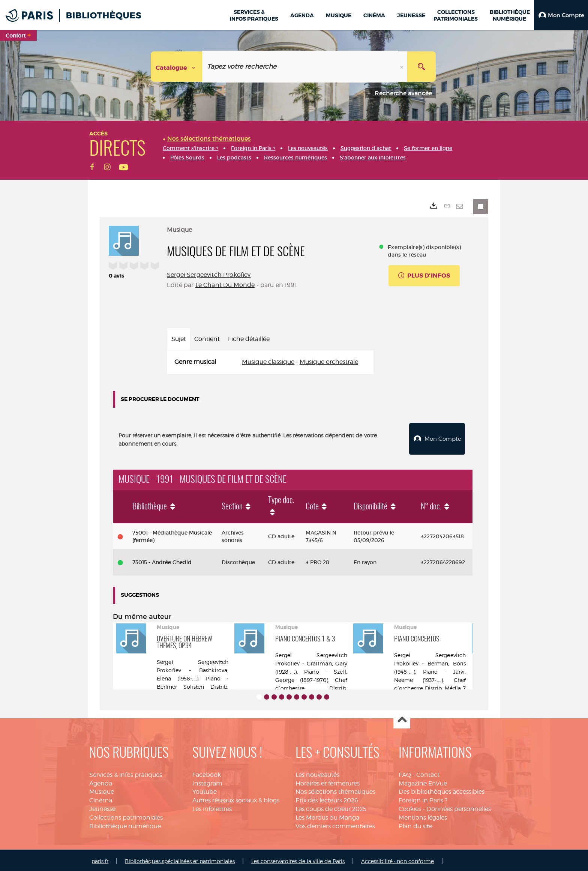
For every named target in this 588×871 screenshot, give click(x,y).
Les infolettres (212, 807)
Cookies (410, 807)
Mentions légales (423, 816)
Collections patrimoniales (126, 816)
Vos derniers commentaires (335, 824)
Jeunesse (102, 807)
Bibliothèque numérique (125, 824)
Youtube (205, 790)
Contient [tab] (207, 339)
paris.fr (100, 859)
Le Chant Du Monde (225, 285)
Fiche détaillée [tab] (249, 339)
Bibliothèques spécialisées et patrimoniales (180, 859)
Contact (428, 773)
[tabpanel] (270, 362)
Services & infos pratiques (126, 773)
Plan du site (415, 824)
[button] (561, 15)
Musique (102, 790)
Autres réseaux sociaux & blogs (236, 798)
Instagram (207, 782)
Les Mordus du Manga (327, 816)
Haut (402, 719)
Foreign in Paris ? (423, 798)
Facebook (207, 773)
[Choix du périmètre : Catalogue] (177, 67)
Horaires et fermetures (328, 782)
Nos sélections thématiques (335, 790)
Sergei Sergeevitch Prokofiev (209, 275)
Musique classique (268, 362)
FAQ (405, 773)
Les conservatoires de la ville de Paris (298, 859)
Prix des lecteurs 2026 (327, 798)
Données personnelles (459, 807)
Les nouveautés (317, 773)
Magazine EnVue (423, 782)
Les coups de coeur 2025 (331, 807)
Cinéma (101, 798)
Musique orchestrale (329, 362)
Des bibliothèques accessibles (442, 790)
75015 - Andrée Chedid (162, 560)
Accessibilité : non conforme (397, 859)
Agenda (101, 782)
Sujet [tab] (179, 339)
